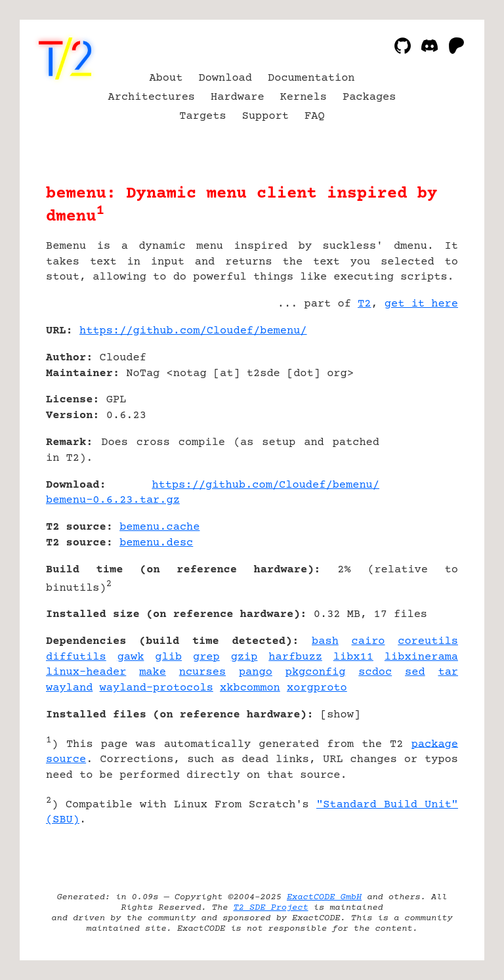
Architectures (152, 97)
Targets (202, 117)
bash (325, 642)
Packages (369, 97)
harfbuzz (295, 657)
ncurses (202, 672)
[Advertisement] (419, 409)
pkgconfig (316, 672)
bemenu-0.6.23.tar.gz (113, 501)
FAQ (315, 117)
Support (265, 117)
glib (168, 657)
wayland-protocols (157, 688)
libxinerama (421, 657)
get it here (421, 304)
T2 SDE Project (270, 908)
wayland (69, 688)
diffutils (76, 657)
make (153, 672)
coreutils (428, 642)
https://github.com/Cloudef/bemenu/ (193, 331)
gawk (131, 657)
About (166, 78)
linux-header (86, 672)
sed (415, 672)
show (340, 715)
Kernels (304, 97)
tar (448, 672)
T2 (364, 304)
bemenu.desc (156, 543)
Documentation (311, 78)
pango (256, 672)
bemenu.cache (159, 527)
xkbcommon (250, 688)
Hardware (238, 97)
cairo (368, 642)
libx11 (353, 657)
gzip (244, 657)
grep (206, 657)
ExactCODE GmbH (324, 897)
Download (225, 78)
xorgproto (317, 688)
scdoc (375, 672)
